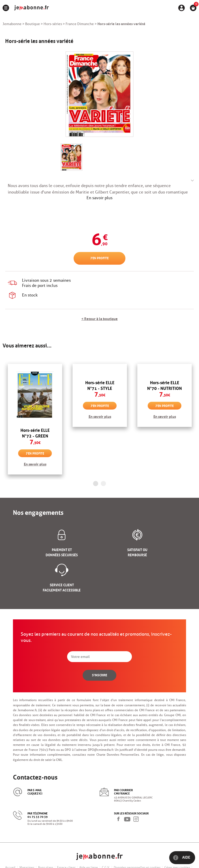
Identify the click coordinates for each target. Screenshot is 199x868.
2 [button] (103, 484)
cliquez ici (35, 793)
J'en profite (99, 258)
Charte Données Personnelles (118, 755)
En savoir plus (99, 198)
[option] (35, 419)
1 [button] (96, 484)
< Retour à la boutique (99, 318)
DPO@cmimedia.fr (101, 750)
